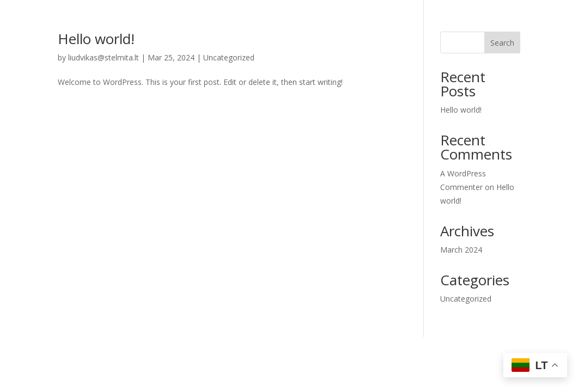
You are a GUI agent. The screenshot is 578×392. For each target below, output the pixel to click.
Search (502, 43)
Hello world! (96, 39)
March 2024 (461, 250)
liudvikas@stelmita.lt (104, 57)
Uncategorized (229, 57)
